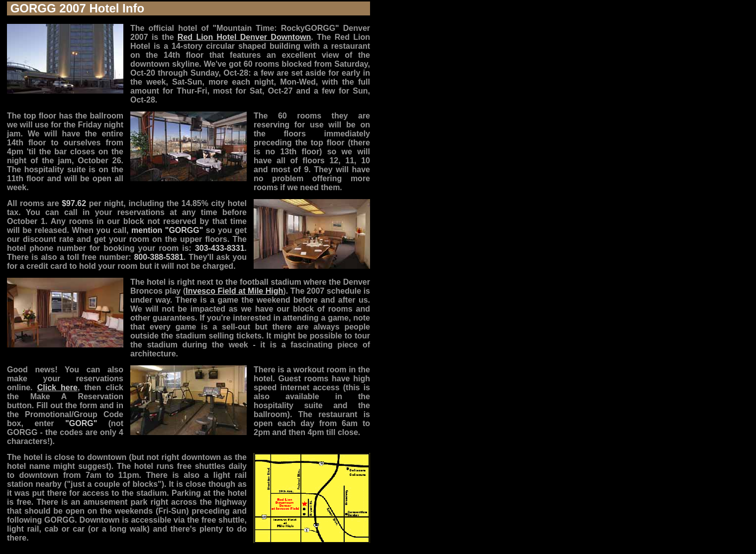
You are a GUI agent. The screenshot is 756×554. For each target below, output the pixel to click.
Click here (57, 388)
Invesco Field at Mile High (234, 291)
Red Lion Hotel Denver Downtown (244, 37)
